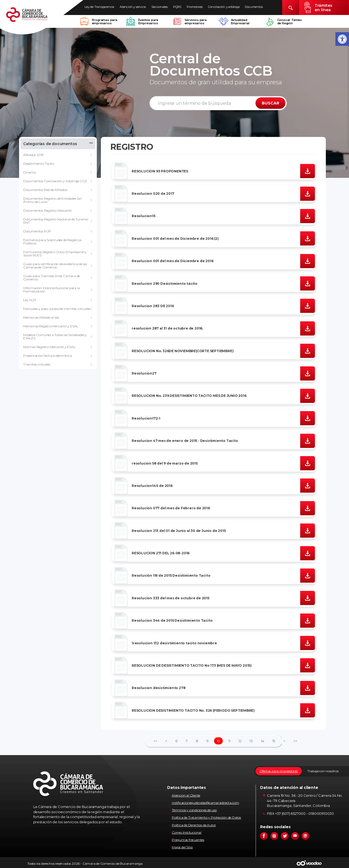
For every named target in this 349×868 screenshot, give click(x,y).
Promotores (195, 7)
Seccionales (160, 7)
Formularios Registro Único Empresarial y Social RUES (55, 254)
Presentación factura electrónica (48, 356)
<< (155, 741)
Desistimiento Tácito (39, 164)
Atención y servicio (133, 7)
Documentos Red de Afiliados (45, 190)
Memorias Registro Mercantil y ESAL (51, 326)
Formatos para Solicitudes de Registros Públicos (52, 242)
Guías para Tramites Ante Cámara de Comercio (52, 278)
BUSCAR (270, 103)
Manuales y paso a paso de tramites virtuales (57, 309)
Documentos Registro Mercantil (47, 210)
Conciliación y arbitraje (224, 7)
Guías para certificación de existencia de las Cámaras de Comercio (55, 266)
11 (229, 741)
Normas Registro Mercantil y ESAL (49, 347)
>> (295, 741)
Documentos (254, 7)
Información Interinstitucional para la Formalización (51, 290)
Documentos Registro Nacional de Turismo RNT (56, 221)
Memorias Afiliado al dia (41, 317)
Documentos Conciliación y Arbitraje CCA (55, 181)
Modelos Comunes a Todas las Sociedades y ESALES (55, 336)
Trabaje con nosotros (323, 771)
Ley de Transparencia (99, 7)
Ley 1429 (30, 300)
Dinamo (30, 172)
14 (263, 741)
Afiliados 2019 (33, 155)
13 (251, 741)
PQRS (177, 7)
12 (240, 741)
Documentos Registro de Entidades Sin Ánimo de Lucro (52, 200)
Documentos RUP (37, 231)
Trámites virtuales (37, 364)
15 (274, 741)
